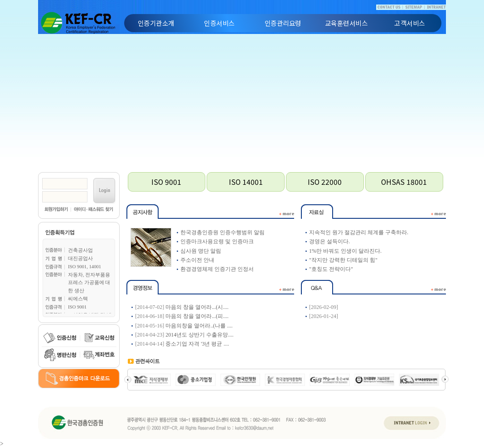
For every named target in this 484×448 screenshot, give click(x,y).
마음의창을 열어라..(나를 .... (199, 326)
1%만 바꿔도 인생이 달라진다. (345, 251)
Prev (128, 379)
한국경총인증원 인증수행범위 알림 (223, 232)
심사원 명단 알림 (201, 251)
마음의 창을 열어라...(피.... (197, 316)
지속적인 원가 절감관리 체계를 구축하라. (359, 232)
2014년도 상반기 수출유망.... (199, 335)
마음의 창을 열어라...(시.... (197, 307)
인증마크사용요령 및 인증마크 (217, 241)
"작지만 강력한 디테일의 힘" (343, 260)
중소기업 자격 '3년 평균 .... (197, 344)
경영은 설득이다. (329, 241)
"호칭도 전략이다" (331, 269)
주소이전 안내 (197, 260)
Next (445, 379)
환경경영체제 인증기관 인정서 (217, 269)
